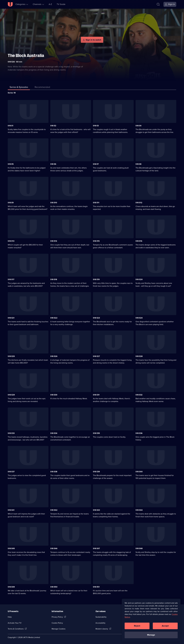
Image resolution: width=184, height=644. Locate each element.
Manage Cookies (58, 629)
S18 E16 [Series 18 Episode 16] (139, 241)
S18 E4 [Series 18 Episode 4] (138, 126)
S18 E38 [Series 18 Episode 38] (54, 472)
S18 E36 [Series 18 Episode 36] (139, 433)
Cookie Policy (57, 623)
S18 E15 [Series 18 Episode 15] (96, 241)
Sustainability (101, 617)
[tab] (42, 88)
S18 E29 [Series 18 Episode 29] (11, 395)
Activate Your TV (15, 623)
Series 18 (12, 93)
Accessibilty (100, 623)
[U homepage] (10, 4)
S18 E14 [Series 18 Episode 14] (54, 241)
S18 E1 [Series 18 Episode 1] (11, 126)
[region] (151, 621)
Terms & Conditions (16, 629)
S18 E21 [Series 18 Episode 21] (11, 318)
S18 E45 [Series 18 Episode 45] (11, 548)
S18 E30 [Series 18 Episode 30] (54, 395)
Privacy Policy (57, 617)
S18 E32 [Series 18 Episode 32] (139, 395)
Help (10, 617)
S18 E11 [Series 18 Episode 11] (96, 203)
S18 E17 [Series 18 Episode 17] (11, 279)
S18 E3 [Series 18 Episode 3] (96, 126)
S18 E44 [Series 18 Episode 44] (139, 510)
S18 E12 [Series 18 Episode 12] (139, 203)
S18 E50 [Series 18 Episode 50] (54, 587)
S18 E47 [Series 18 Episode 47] (96, 548)
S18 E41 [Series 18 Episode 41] (11, 510)
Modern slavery (102, 629)
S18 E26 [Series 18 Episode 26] (54, 356)
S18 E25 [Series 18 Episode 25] (11, 356)
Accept (165, 627)
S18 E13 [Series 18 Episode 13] (11, 241)
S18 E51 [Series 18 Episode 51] (96, 587)
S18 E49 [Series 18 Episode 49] (11, 587)
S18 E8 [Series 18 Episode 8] (138, 164)
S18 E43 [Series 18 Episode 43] (96, 510)
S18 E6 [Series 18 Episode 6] (53, 164)
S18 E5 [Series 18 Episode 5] (11, 164)
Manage (151, 636)
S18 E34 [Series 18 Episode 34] (54, 433)
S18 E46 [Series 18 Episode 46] (54, 548)
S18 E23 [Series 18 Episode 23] (96, 318)
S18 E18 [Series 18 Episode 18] (54, 279)
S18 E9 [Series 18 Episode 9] (11, 203)
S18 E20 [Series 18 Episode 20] (139, 279)
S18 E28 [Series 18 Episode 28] (139, 356)
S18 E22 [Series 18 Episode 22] (54, 318)
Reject (137, 627)
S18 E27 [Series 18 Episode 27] (96, 356)
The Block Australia (26, 56)
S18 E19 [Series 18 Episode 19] (96, 279)
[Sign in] (170, 4)
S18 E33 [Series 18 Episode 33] (11, 433)
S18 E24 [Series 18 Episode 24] (139, 318)
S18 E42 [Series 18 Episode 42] (54, 510)
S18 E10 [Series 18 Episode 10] (54, 203)
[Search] (159, 4)
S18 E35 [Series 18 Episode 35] (96, 433)
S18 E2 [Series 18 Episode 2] (53, 126)
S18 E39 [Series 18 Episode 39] (96, 472)
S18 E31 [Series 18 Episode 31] (96, 395)
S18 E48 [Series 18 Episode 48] (139, 548)
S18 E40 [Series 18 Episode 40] (139, 472)
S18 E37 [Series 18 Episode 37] (11, 472)
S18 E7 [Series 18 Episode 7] (96, 164)
